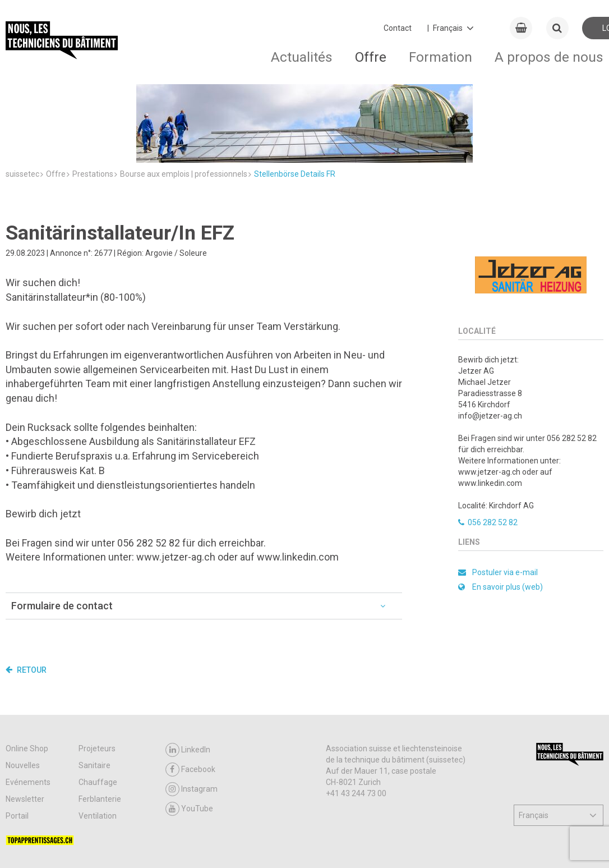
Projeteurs (97, 681)
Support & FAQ (108, 846)
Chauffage (98, 715)
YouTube (189, 741)
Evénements (28, 715)
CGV (64, 846)
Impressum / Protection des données (247, 846)
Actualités (302, 57)
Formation (440, 57)
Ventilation (98, 748)
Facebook (190, 702)
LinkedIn (188, 683)
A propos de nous (549, 57)
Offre (371, 57)
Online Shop (27, 681)
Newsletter (25, 732)
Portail (17, 748)
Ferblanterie (100, 732)
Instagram (192, 722)
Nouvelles (23, 698)
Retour (26, 603)
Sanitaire (94, 698)
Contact (398, 28)
